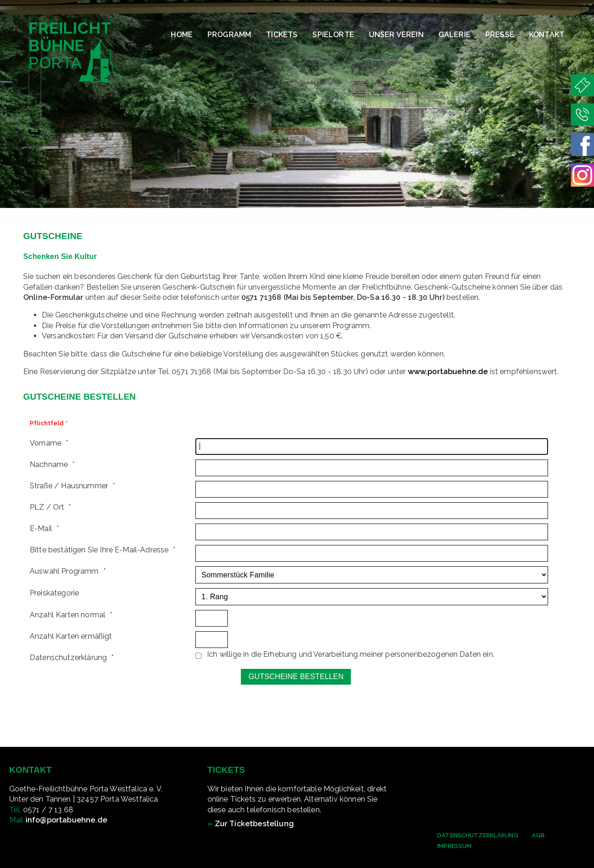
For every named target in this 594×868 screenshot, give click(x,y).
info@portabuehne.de (66, 820)
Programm (229, 35)
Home (182, 35)
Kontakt (547, 35)
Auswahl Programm (64, 571)
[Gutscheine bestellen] (296, 677)
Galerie (455, 35)
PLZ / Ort (47, 507)
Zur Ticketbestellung (254, 824)
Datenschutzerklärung (478, 835)
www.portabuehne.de (448, 372)
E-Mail (41, 528)
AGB (538, 835)
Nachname (49, 464)
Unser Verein (396, 35)
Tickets (282, 35)
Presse (500, 35)
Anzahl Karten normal (68, 615)
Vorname (45, 443)
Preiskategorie (54, 593)
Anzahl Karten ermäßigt (71, 636)
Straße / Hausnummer (69, 486)
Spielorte (333, 35)
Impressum (454, 846)
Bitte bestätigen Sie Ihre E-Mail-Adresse (99, 550)
